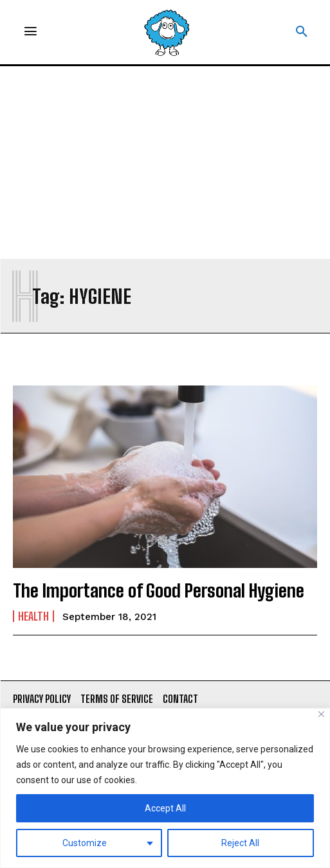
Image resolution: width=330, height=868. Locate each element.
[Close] (321, 714)
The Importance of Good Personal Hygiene (159, 590)
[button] (302, 32)
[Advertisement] (165, 163)
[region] (165, 788)
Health (33, 616)
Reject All (240, 843)
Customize (85, 843)
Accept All (165, 808)
